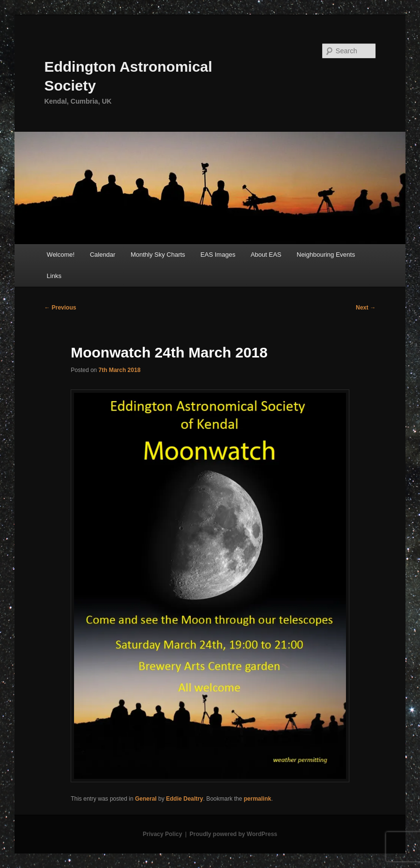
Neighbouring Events (326, 255)
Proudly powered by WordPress (233, 834)
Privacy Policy (162, 834)
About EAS (266, 255)
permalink (258, 799)
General (146, 799)
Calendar (103, 255)
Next (366, 308)
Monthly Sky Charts (158, 255)
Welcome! (61, 255)
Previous (60, 308)
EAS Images (218, 255)
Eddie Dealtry (185, 799)
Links (54, 276)
